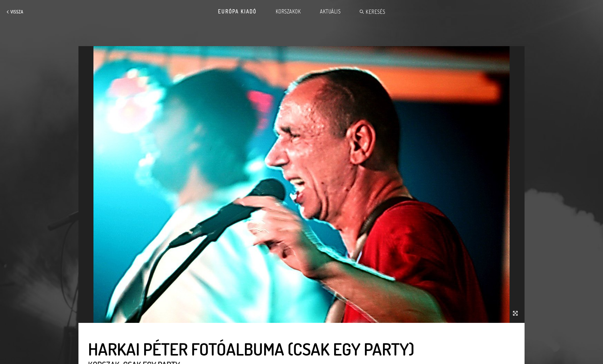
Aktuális (330, 12)
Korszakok (288, 12)
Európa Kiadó (237, 12)
